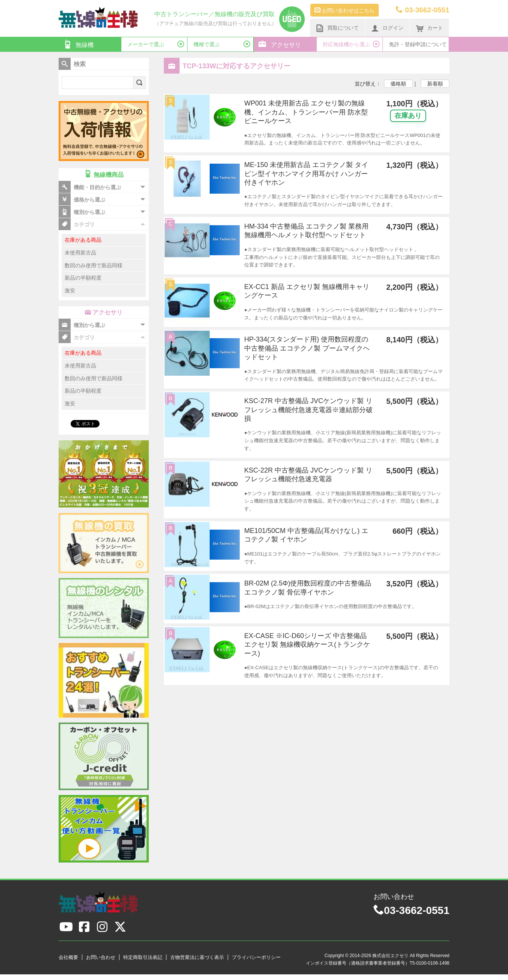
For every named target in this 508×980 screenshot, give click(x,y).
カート (429, 28)
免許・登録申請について (418, 44)
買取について (337, 28)
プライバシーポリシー (256, 957)
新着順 (435, 84)
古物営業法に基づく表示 (197, 957)
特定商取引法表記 (143, 957)
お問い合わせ (101, 957)
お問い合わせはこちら (345, 10)
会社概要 (68, 957)
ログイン (387, 28)
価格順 (398, 84)
